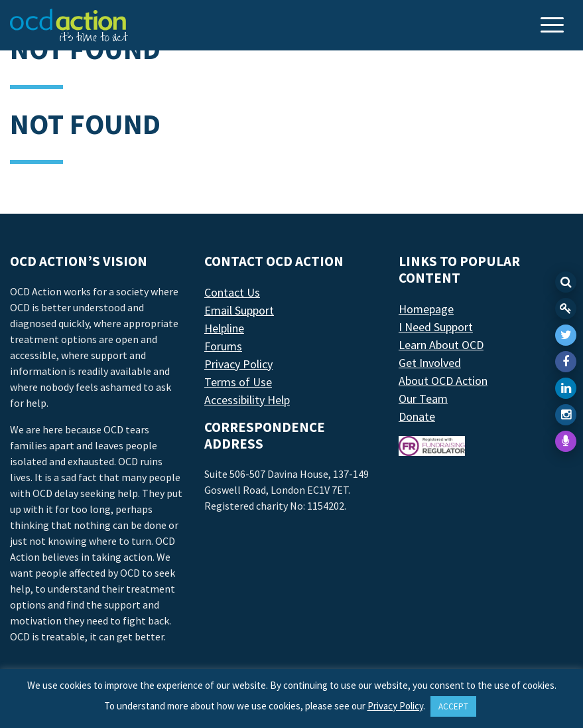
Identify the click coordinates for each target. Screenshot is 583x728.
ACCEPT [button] (453, 706)
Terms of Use (238, 382)
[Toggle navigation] (554, 26)
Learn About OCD (441, 345)
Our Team (423, 399)
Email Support (239, 310)
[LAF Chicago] (69, 25)
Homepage (426, 309)
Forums (223, 346)
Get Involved (430, 363)
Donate (417, 416)
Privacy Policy (238, 364)
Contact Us (232, 292)
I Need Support (436, 327)
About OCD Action (443, 381)
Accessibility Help (247, 400)
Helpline (224, 328)
